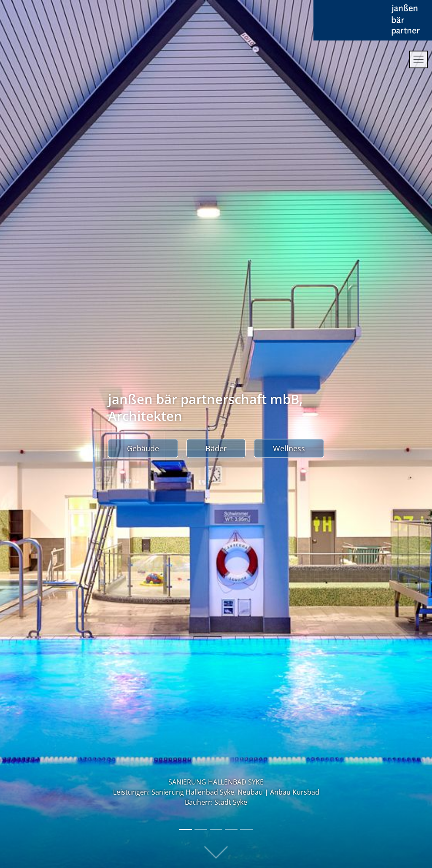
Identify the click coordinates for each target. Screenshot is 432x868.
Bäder (216, 448)
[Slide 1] (186, 829)
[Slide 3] (216, 829)
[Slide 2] (201, 829)
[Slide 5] (246, 829)
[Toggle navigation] (418, 59)
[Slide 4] (231, 829)
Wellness (289, 448)
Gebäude (143, 448)
